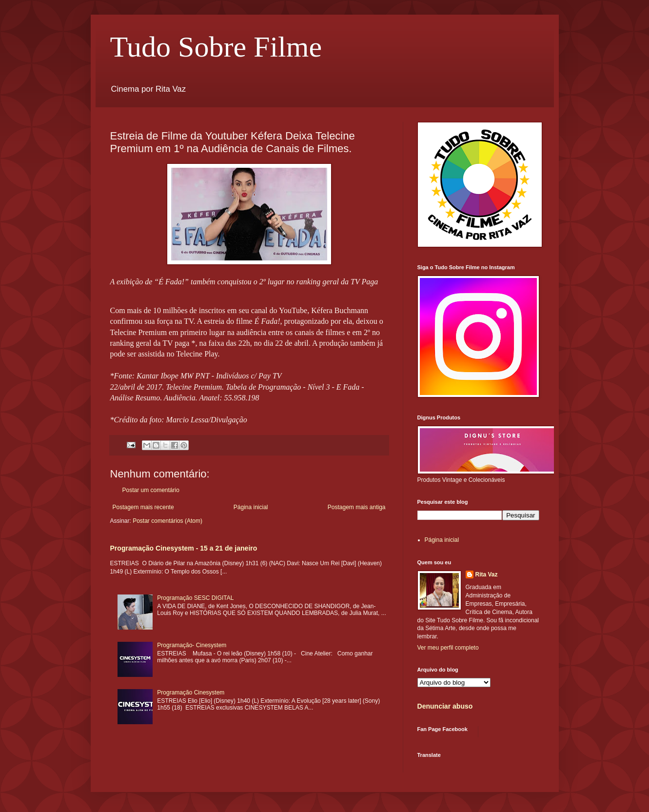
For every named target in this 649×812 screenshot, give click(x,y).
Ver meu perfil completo (448, 648)
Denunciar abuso (445, 706)
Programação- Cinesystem (192, 645)
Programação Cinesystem (191, 693)
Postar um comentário (151, 490)
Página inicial (251, 507)
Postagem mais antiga (357, 507)
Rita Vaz (487, 574)
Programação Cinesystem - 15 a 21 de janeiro (184, 548)
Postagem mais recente (143, 507)
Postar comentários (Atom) (167, 521)
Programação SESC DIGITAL (195, 598)
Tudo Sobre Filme (216, 47)
